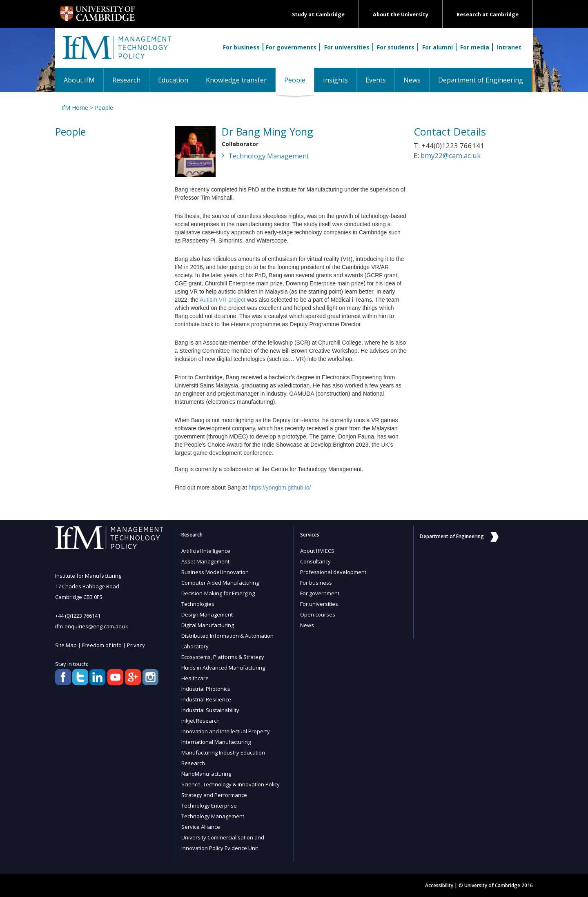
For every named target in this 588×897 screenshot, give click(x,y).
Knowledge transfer (236, 80)
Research (126, 80)
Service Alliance (201, 827)
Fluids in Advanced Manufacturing (223, 668)
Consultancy (315, 561)
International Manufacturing (216, 742)
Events (376, 80)
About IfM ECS (317, 551)
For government (320, 593)
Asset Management (205, 561)
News (412, 80)
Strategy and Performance (214, 795)
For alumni (438, 47)
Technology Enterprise (209, 806)
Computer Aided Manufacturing (220, 583)
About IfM (79, 80)
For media (475, 47)
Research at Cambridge (488, 14)
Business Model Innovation (215, 572)
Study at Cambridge (318, 14)
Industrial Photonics (206, 689)
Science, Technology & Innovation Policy (231, 784)
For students (396, 47)
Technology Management (269, 156)
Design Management (207, 614)
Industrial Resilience (206, 699)
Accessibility (439, 885)
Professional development (333, 572)
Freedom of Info (102, 645)
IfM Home (75, 108)
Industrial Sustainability (210, 710)
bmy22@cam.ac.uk (451, 155)
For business (241, 47)
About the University (401, 14)
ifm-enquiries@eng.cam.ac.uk (92, 626)
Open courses (318, 614)
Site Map (66, 645)
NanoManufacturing (206, 774)
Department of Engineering (481, 80)
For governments (291, 47)
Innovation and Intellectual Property (226, 731)
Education (173, 80)
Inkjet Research (200, 721)
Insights (335, 80)
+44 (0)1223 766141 (78, 616)
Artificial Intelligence (206, 551)
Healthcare (195, 678)
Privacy (136, 645)
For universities (347, 47)
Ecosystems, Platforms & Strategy (223, 657)
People (299, 80)
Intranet (509, 47)
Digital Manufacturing (208, 625)
